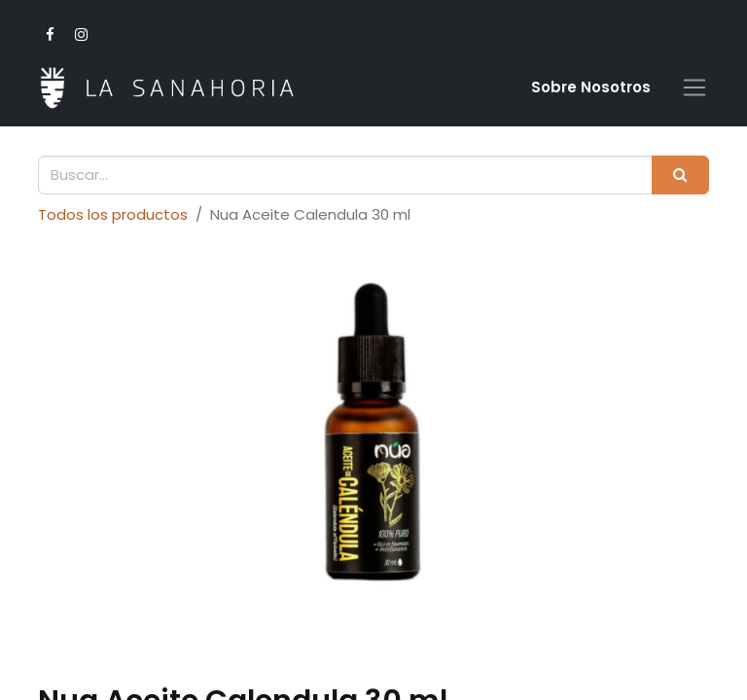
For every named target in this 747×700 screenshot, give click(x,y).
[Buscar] (680, 175)
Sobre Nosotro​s (591, 87)
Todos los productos (113, 214)
